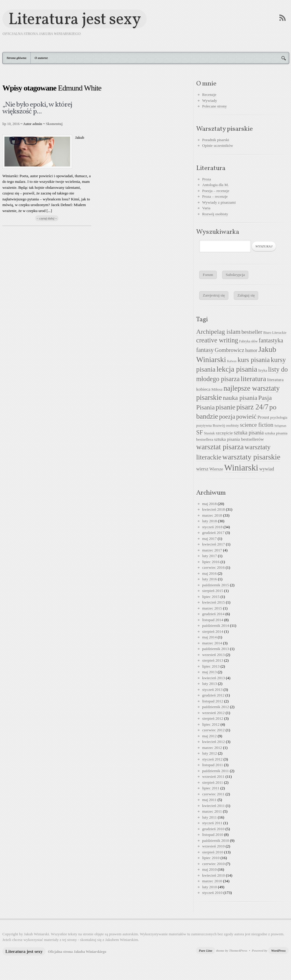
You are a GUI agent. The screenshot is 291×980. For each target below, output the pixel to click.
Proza (207, 179)
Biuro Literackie (275, 333)
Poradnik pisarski (216, 140)
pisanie (225, 407)
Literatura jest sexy (75, 19)
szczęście (224, 433)
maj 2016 (209, 573)
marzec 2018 (212, 515)
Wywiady (210, 101)
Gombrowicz (229, 350)
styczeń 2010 (212, 893)
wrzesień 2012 (213, 713)
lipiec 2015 (211, 597)
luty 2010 (209, 887)
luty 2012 (209, 753)
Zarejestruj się (214, 295)
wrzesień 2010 (213, 846)
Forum (208, 275)
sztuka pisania (249, 433)
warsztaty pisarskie (251, 457)
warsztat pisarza (220, 447)
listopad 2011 (213, 765)
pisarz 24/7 (252, 407)
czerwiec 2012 (213, 730)
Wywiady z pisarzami (219, 202)
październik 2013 (216, 649)
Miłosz (217, 389)
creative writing (217, 340)
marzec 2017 (212, 550)
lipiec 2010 (211, 858)
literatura (253, 379)
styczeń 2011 (212, 823)
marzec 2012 (212, 748)
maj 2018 (209, 504)
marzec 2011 (212, 811)
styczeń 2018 (212, 527)
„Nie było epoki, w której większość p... (37, 108)
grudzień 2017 (213, 533)
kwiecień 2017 (213, 544)
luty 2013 (209, 684)
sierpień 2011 (213, 782)
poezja (227, 417)
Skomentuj (54, 124)
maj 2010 (209, 869)
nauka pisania (240, 398)
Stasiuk (209, 433)
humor (251, 350)
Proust (263, 417)
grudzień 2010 (213, 829)
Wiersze (216, 469)
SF (199, 432)
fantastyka (271, 340)
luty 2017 (209, 556)
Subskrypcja (235, 275)
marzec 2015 (212, 608)
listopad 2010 (213, 835)
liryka (263, 370)
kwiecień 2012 (213, 742)
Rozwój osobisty (215, 214)
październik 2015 (216, 585)
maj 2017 (209, 539)
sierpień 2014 (213, 631)
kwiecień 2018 (213, 509)
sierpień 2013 (213, 660)
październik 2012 (216, 707)
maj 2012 (209, 736)
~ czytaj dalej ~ (47, 218)
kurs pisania (254, 360)
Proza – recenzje (215, 196)
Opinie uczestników (218, 145)
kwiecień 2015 (213, 602)
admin (37, 124)
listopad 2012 (213, 701)
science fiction (257, 425)
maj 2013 (209, 672)
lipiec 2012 (211, 724)
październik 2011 (215, 771)
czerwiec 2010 (213, 864)
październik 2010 (216, 840)
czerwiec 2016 (213, 567)
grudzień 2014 (213, 614)
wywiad (267, 469)
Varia (206, 208)
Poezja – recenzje (216, 191)
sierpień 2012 (213, 718)
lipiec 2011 (211, 788)
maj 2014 (209, 637)
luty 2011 (209, 817)
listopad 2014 (213, 620)
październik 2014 (216, 625)
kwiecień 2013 (213, 678)
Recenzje (209, 95)
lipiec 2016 (211, 562)
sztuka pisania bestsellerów (239, 439)
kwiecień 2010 (213, 875)
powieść (246, 417)
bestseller (252, 332)
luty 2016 (209, 579)
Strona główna (16, 58)
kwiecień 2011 (213, 806)
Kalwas (232, 361)
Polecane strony (215, 106)
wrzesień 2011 (213, 776)
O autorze (41, 58)
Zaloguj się (246, 295)
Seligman (280, 426)
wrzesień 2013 (213, 655)
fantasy (205, 350)
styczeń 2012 (212, 759)
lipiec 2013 (211, 666)
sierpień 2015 (213, 591)
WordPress (278, 951)
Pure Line (206, 951)
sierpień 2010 (213, 852)
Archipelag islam (218, 332)
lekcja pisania (237, 369)
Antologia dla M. (215, 185)
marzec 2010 (212, 881)
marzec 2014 (212, 643)
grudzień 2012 (213, 695)
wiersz (202, 469)
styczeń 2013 (212, 690)
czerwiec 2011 (213, 794)
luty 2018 (209, 521)
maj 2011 (209, 800)
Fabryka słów (248, 341)
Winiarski (241, 468)
